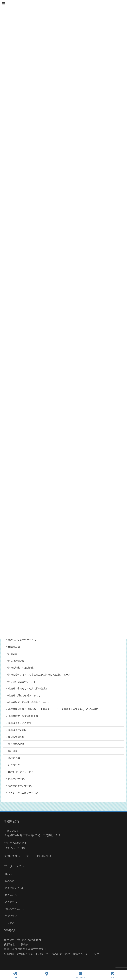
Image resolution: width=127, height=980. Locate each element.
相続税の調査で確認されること (24, 695)
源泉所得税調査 (16, 661)
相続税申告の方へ (14, 909)
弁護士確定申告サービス (21, 786)
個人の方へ (11, 895)
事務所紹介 (11, 881)
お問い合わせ (81, 975)
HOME (9, 874)
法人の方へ (11, 902)
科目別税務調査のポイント (22, 682)
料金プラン (11, 916)
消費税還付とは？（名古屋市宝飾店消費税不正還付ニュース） (41, 675)
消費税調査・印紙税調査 (21, 668)
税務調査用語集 (16, 737)
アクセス (10, 923)
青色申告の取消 (16, 744)
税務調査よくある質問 (20, 723)
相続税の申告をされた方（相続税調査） (29, 688)
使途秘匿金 (14, 647)
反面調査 (13, 654)
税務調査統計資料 (17, 730)
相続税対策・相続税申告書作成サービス (29, 702)
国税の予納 (14, 758)
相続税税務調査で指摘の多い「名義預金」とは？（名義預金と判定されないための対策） (54, 709)
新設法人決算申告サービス (22, 640)
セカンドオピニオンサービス (23, 793)
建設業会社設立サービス (21, 772)
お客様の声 (14, 765)
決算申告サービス (17, 779)
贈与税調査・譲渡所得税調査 (23, 716)
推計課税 (13, 751)
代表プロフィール (14, 888)
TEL (113, 975)
